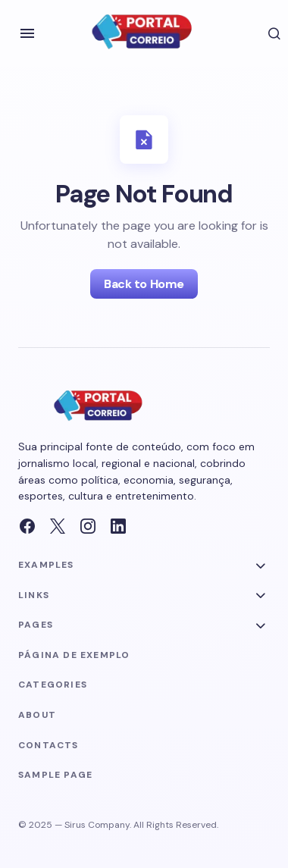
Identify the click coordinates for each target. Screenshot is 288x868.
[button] (27, 33)
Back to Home (144, 284)
